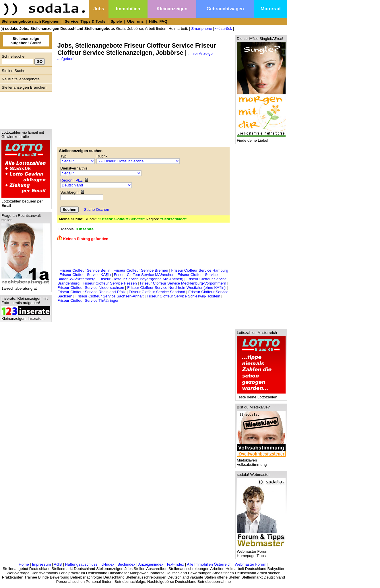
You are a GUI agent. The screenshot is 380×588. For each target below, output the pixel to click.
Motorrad (271, 9)
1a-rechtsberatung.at (26, 287)
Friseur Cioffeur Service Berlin (85, 270)
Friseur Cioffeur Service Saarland (157, 292)
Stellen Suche (13, 71)
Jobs (99, 9)
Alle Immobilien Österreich (209, 564)
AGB (58, 564)
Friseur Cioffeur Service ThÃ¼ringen (88, 300)
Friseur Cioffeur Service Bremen (141, 270)
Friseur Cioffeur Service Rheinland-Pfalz (92, 292)
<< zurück (224, 29)
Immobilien (128, 9)
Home (24, 564)
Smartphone (202, 29)
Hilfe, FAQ (158, 21)
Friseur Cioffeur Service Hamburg (200, 270)
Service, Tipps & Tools (85, 21)
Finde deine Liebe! (261, 139)
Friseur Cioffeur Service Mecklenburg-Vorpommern (183, 283)
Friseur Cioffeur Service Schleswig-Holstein (183, 296)
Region (66, 180)
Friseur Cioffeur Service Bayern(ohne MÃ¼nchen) (141, 279)
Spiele (116, 21)
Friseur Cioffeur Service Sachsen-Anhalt (110, 296)
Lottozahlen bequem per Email (26, 202)
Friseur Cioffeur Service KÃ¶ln (85, 275)
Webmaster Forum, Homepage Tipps (261, 552)
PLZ (79, 180)
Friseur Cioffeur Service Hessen (110, 283)
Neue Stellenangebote (21, 79)
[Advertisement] (24, 109)
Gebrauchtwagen (225, 9)
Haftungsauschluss (81, 564)
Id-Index (107, 564)
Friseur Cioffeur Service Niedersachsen (91, 288)
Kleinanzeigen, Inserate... (26, 317)
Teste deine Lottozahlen (261, 395)
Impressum (41, 564)
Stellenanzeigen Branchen (24, 87)
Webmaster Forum (251, 564)
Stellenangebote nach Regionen (30, 21)
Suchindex (126, 564)
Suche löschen (97, 210)
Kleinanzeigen (172, 9)
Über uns (135, 21)
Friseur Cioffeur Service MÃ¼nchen (144, 275)
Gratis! (26, 41)
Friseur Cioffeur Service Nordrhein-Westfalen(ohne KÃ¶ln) (176, 288)
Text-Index (175, 564)
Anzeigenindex (151, 564)
